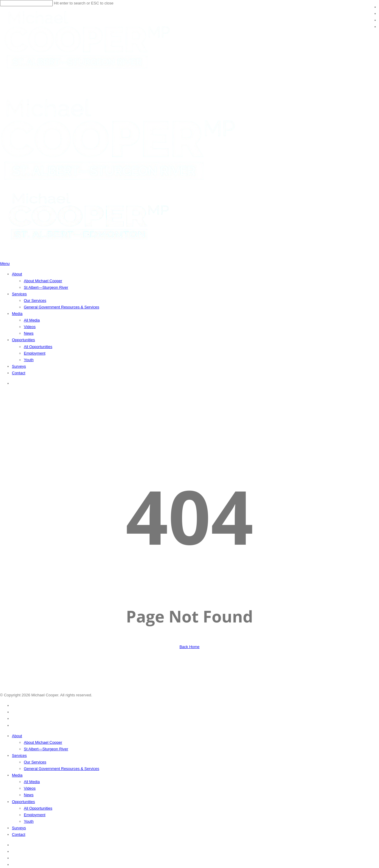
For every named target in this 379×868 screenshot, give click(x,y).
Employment (35, 815)
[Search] (26, 3)
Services (19, 756)
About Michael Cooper (43, 742)
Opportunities (23, 802)
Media (17, 775)
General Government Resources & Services (62, 769)
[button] (5, 264)
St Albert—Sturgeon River (46, 749)
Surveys (19, 828)
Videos (30, 788)
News (29, 795)
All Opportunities (38, 808)
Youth (29, 821)
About (17, 736)
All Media (32, 782)
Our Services (35, 762)
